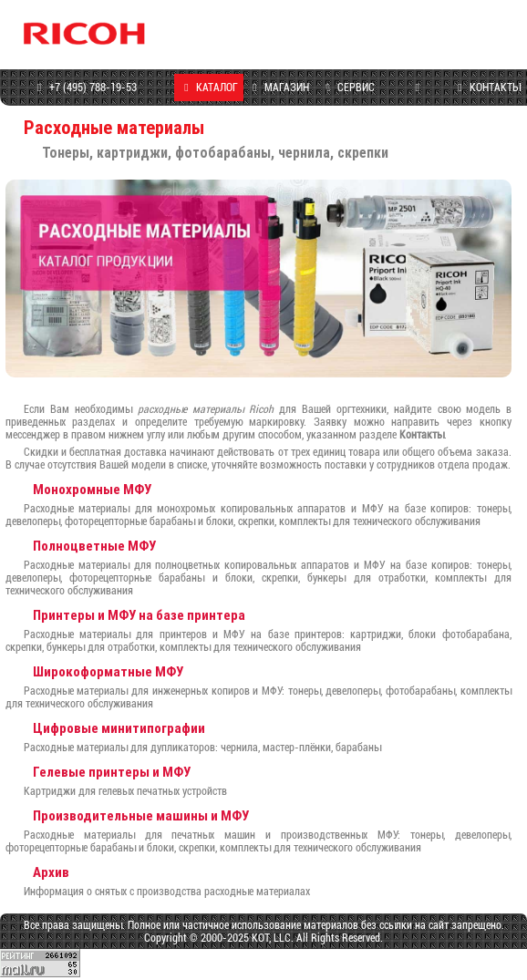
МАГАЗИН (278, 88)
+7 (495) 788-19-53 (84, 88)
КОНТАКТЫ (487, 88)
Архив (51, 872)
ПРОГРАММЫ (417, 102)
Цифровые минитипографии (119, 728)
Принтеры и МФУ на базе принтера (139, 615)
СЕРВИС (347, 88)
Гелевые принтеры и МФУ (112, 772)
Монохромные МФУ (92, 489)
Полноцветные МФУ (94, 546)
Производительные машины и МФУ (141, 815)
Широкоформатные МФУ (108, 671)
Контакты (422, 435)
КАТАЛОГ (209, 88)
